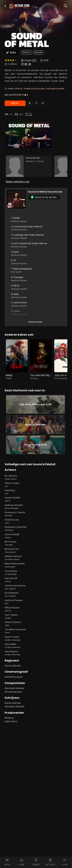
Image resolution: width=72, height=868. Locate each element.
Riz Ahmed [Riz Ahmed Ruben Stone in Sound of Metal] (36, 484)
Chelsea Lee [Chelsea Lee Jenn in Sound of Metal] (36, 528)
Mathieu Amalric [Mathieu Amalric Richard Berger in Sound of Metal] (36, 514)
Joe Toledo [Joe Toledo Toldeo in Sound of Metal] (36, 623)
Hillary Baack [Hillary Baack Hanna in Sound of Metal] (36, 616)
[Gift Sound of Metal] (30, 103)
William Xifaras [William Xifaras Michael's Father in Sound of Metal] (36, 565)
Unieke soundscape (34, 89)
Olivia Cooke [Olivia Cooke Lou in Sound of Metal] (36, 492)
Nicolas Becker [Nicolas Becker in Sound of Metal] (13, 699)
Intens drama (15, 89)
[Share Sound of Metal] (45, 103)
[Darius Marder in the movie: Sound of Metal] (29, 168)
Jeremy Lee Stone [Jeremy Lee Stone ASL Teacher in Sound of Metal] (36, 594)
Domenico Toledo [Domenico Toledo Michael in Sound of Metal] (36, 521)
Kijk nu (15, 103)
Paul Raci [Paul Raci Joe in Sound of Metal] (36, 499)
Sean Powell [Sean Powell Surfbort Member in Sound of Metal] (36, 645)
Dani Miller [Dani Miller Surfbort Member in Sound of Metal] (36, 653)
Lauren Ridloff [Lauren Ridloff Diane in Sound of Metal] (36, 506)
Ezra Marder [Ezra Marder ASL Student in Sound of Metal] (36, 601)
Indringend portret (55, 89)
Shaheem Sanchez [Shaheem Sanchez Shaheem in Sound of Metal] (36, 536)
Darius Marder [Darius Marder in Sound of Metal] (13, 673)
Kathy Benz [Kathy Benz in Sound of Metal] (11, 729)
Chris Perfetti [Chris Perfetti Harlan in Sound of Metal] (36, 543)
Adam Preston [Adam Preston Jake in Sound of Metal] (36, 631)
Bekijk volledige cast (18, 184)
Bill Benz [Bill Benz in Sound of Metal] (9, 725)
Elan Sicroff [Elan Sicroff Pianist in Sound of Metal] (36, 587)
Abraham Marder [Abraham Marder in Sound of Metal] (15, 695)
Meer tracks (35, 324)
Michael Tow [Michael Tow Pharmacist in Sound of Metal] (36, 558)
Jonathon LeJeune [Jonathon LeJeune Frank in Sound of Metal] (36, 638)
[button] (5, 6)
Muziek (38, 52)
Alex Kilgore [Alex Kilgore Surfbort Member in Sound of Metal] (36, 660)
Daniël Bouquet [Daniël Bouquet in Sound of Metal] (13, 684)
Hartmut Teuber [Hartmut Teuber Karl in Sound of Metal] (36, 609)
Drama (26, 52)
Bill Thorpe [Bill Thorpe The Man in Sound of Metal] (36, 550)
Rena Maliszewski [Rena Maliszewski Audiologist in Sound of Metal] (36, 572)
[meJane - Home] (19, 6)
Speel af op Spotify (44, 200)
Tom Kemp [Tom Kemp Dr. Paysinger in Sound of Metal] (36, 580)
